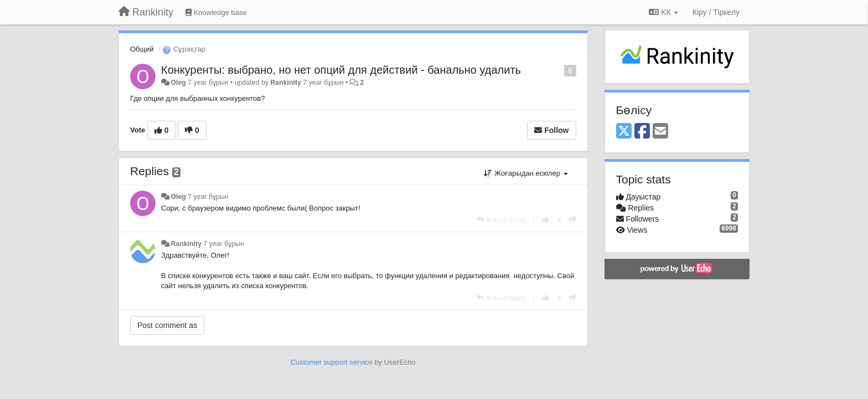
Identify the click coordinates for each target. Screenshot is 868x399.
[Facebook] (642, 132)
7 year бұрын (208, 197)
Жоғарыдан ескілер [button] (526, 173)
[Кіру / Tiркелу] (716, 12)
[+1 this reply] (546, 220)
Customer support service (332, 362)
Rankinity (286, 83)
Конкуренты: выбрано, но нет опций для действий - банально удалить (341, 70)
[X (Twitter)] (624, 132)
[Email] (660, 132)
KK (663, 12)
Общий (142, 49)
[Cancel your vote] (559, 220)
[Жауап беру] (501, 220)
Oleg (178, 83)
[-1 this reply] (573, 220)
